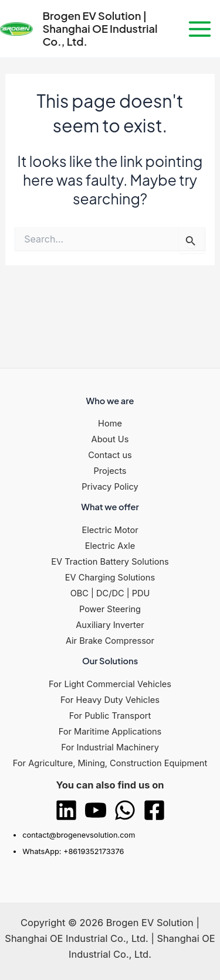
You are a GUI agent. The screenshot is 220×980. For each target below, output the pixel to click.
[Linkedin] (66, 810)
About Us (110, 439)
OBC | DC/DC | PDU (110, 593)
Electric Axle (110, 546)
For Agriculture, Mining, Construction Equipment (110, 763)
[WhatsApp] (125, 810)
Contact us (110, 455)
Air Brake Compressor (110, 641)
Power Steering (110, 609)
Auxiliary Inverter (110, 625)
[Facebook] (154, 810)
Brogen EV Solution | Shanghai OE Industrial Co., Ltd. (100, 28)
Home (110, 424)
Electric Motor (110, 530)
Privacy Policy (110, 487)
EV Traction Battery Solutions (110, 562)
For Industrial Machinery (110, 747)
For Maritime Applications (110, 732)
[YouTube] (96, 810)
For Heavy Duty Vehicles (110, 700)
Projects (110, 471)
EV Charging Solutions (110, 578)
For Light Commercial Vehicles (110, 684)
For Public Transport (110, 716)
